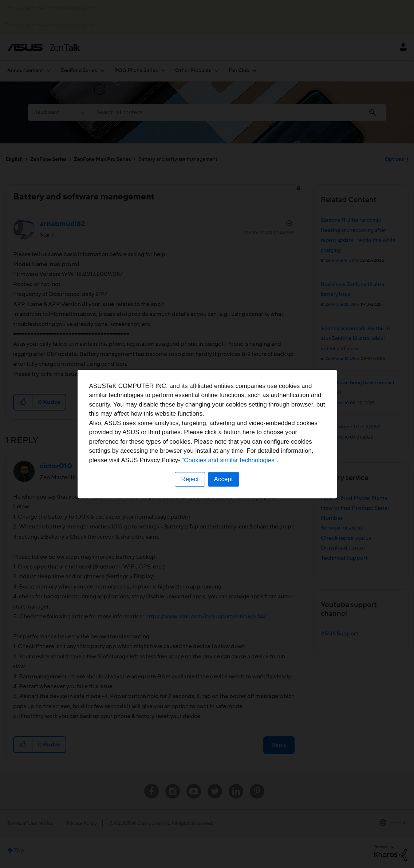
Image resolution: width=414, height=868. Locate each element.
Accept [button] (224, 479)
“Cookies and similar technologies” (229, 460)
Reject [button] (190, 479)
